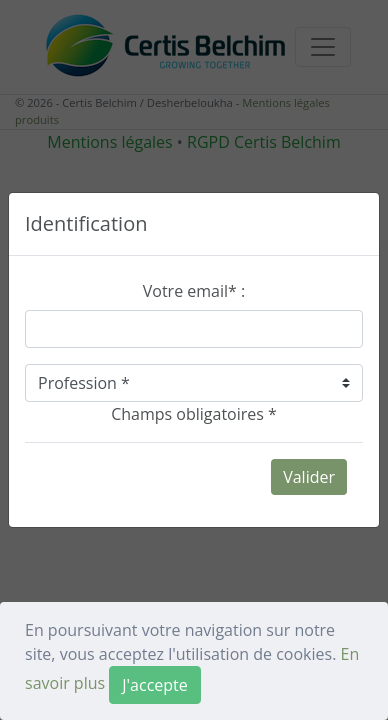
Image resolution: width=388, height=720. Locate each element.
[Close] (154, 685)
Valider (309, 477)
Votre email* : (194, 291)
